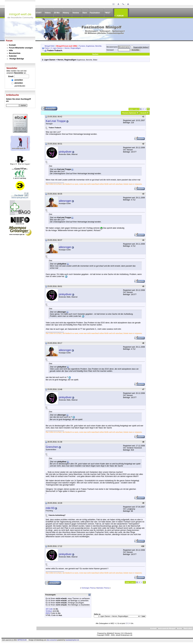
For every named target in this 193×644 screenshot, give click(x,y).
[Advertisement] (95, 85)
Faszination (95, 13)
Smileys (49, 611)
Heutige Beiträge (17, 59)
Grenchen (52, 447)
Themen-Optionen (129, 113)
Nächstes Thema (103, 588)
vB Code (49, 609)
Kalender (13, 56)
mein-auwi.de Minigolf (167, 628)
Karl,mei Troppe (56, 121)
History (66, 13)
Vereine (76, 13)
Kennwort (110, 50)
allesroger (65, 201)
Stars (85, 13)
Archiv (179, 628)
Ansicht (143, 113)
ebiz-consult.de (52, 640)
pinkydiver (65, 152)
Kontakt (12, 45)
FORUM (120, 16)
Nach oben (188, 628)
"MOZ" (108, 13)
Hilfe (11, 51)
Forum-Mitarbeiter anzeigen (21, 48)
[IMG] (48, 613)
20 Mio (57, 13)
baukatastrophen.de (72, 640)
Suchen (95, 54)
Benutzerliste (15, 53)
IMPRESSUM (22, 640)
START (39, 13)
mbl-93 (50, 508)
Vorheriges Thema (88, 588)
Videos (48, 13)
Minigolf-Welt (49, 46)
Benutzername (112, 47)
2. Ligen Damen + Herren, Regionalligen (66, 48)
